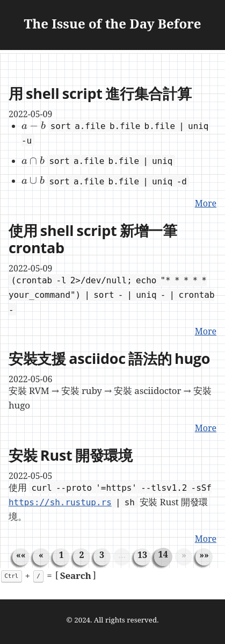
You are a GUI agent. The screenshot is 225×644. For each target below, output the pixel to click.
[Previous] (41, 555)
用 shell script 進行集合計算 (100, 93)
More (206, 203)
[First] (21, 555)
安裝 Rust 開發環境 (71, 455)
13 (142, 555)
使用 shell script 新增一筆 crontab (93, 239)
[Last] (204, 555)
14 (163, 554)
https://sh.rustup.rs (60, 502)
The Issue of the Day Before (113, 25)
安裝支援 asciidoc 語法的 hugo (109, 358)
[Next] (184, 555)
